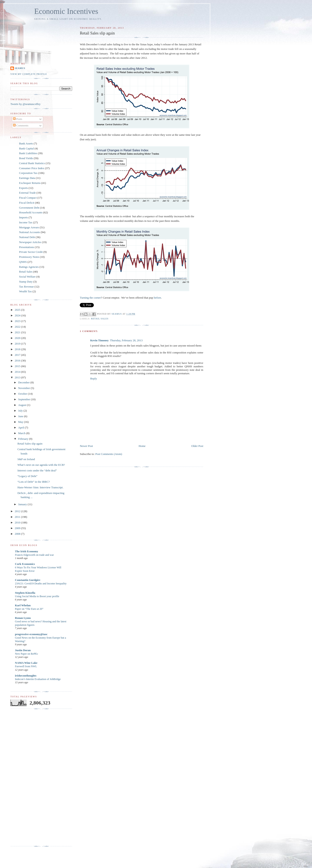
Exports (23, 188)
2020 (18, 338)
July (21, 411)
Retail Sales (100, 319)
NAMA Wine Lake (26, 663)
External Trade (27, 193)
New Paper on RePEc (27, 654)
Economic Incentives (66, 11)
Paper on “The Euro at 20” (29, 609)
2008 (18, 534)
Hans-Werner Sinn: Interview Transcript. (40, 487)
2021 (18, 332)
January (23, 504)
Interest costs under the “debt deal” (37, 470)
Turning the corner (90, 298)
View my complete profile (29, 74)
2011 (18, 517)
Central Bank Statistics (32, 163)
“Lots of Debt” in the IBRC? (33, 482)
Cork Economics (25, 564)
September (25, 399)
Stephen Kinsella (25, 593)
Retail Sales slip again (30, 444)
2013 (18, 377)
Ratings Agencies (29, 267)
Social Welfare (27, 277)
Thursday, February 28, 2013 (126, 340)
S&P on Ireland (26, 459)
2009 (18, 528)
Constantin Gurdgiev (28, 580)
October (23, 394)
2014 (18, 372)
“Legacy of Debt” (27, 476)
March (22, 433)
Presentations (27, 247)
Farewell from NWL (26, 666)
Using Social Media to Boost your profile (37, 596)
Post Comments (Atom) (109, 454)
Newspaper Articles (30, 242)
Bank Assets (26, 143)
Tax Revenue (26, 287)
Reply (93, 378)
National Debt (27, 237)
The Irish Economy (27, 551)
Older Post (197, 446)
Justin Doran (23, 650)
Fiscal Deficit (27, 203)
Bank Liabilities (28, 153)
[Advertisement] (28, 778)
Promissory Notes (29, 257)
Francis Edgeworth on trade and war (34, 555)
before (157, 298)
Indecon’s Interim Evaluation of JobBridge (38, 679)
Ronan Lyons (23, 618)
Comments (21, 125)
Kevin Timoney (99, 340)
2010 (18, 522)
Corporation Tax (28, 173)
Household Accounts (31, 212)
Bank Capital (26, 148)
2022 (18, 327)
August (23, 405)
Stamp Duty (26, 282)
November (24, 388)
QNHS (23, 262)
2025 (18, 310)
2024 (18, 315)
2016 (18, 360)
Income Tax (26, 222)
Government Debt (29, 208)
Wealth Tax (25, 291)
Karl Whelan (23, 605)
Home (142, 446)
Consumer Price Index (32, 168)
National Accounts (29, 232)
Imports (23, 217)
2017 (18, 355)
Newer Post (86, 446)
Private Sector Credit (31, 252)
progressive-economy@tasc (31, 634)
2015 (18, 366)
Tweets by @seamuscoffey (25, 104)
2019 (18, 344)
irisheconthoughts (26, 676)
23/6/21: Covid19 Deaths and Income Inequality (41, 584)
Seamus (20, 68)
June (21, 416)
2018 (18, 349)
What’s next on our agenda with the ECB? (41, 465)
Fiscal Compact (28, 198)
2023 (18, 321)
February (24, 439)
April (22, 427)
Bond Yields (26, 158)
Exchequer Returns (30, 183)
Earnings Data (27, 178)
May (21, 422)
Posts (18, 119)
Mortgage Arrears (29, 227)
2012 (18, 511)
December (24, 382)
